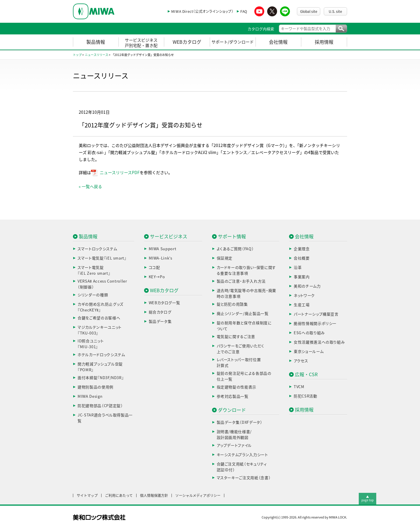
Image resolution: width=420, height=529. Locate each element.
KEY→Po (157, 277)
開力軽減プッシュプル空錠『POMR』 (100, 367)
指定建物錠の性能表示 (237, 387)
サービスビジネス (169, 237)
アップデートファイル (234, 445)
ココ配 (154, 268)
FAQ (244, 11)
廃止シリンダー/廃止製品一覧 (243, 314)
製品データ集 (160, 322)
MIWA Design (90, 396)
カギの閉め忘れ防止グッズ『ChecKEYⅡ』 (100, 307)
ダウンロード (232, 410)
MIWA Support (163, 249)
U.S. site (335, 11)
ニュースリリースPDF (120, 173)
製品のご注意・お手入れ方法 (241, 281)
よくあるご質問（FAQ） (235, 249)
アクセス (301, 361)
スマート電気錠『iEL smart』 (102, 258)
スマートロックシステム (97, 249)
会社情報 (278, 42)
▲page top (367, 498)
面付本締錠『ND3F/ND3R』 (101, 378)
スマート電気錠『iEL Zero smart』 (94, 270)
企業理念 (302, 249)
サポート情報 (232, 237)
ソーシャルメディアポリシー (198, 495)
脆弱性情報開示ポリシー (315, 324)
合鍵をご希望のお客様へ (99, 318)
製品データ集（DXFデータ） (240, 422)
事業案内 (302, 277)
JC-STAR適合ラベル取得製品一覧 (105, 418)
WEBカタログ (187, 42)
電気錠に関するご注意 (236, 337)
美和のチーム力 (307, 286)
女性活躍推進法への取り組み (319, 342)
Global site (309, 11)
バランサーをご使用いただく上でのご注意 (240, 349)
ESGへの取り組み (309, 333)
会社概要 (302, 258)
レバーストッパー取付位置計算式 (239, 363)
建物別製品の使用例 (96, 387)
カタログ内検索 (261, 29)
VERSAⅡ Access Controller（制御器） (102, 284)
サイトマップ (87, 495)
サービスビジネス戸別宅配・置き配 (141, 43)
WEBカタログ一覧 (164, 303)
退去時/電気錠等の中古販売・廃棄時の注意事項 (246, 294)
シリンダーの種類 (93, 295)
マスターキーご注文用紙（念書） (244, 478)
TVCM (299, 387)
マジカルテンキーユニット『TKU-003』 (100, 330)
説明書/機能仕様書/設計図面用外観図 (234, 435)
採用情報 (324, 42)
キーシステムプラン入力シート (242, 455)
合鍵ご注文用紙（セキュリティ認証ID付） (242, 467)
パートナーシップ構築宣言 (316, 314)
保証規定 (225, 258)
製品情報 (96, 42)
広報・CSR (306, 374)
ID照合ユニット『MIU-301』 (91, 344)
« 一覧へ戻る (90, 187)
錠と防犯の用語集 (232, 304)
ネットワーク (304, 296)
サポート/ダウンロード (233, 42)
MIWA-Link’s (161, 258)
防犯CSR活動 (306, 396)
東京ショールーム (309, 352)
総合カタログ (160, 312)
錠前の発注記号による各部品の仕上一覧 (244, 376)
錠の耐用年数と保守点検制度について (244, 326)
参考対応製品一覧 (233, 396)
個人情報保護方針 (154, 495)
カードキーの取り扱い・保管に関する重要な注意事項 (246, 270)
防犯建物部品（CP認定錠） (100, 406)
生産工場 (302, 305)
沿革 (298, 268)
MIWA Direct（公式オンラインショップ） (202, 11)
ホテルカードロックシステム (101, 355)
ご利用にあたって (119, 495)
